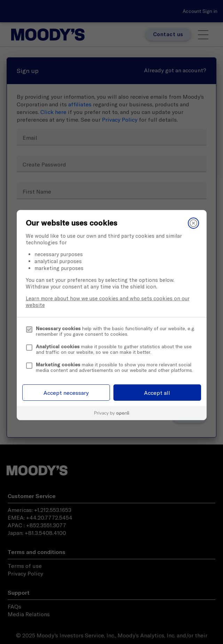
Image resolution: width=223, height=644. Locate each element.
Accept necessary (66, 393)
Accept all (157, 393)
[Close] (193, 223)
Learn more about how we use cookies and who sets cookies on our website (108, 302)
